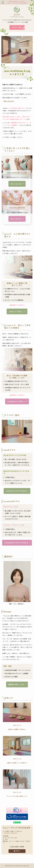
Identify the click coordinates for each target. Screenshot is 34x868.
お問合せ (17, 851)
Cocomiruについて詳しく (16, 401)
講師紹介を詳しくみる (16, 684)
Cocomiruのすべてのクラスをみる (16, 543)
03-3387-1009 (17, 847)
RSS (28, 866)
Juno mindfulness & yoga (19, 866)
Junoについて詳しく (16, 311)
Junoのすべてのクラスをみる (16, 491)
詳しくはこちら (9, 101)
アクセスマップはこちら (11, 833)
